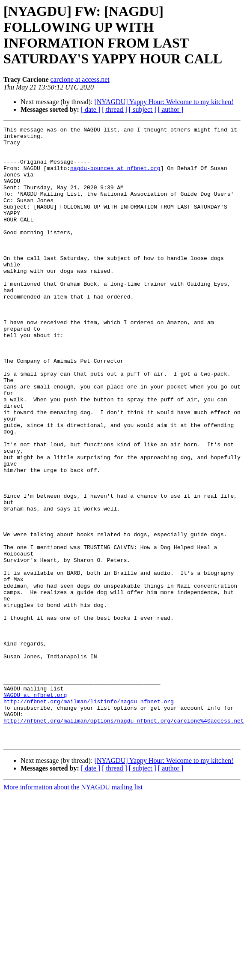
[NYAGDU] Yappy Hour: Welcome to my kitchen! (164, 102)
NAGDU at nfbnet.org (35, 809)
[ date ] (91, 109)
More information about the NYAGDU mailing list (73, 910)
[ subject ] (143, 109)
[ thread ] (115, 109)
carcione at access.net (80, 79)
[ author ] (171, 109)
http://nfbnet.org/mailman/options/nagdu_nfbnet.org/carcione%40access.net (124, 840)
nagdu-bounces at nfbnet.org (115, 177)
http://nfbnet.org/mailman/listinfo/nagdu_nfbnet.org (89, 817)
